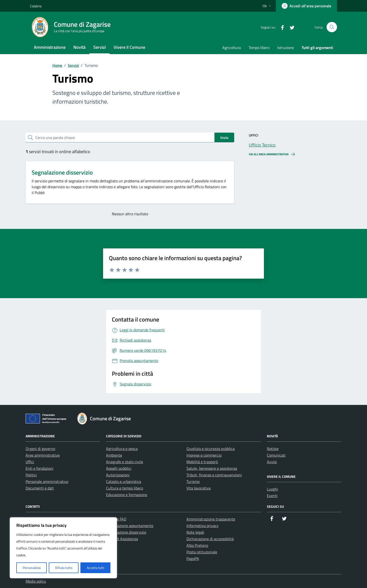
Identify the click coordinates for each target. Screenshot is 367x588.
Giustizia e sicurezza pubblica (211, 449)
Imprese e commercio (204, 455)
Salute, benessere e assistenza (212, 468)
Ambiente (114, 455)
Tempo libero (259, 48)
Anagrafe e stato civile (125, 462)
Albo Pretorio (197, 545)
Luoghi (272, 489)
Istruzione (286, 48)
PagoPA (193, 559)
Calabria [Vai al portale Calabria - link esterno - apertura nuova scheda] (36, 6)
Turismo (193, 481)
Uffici (30, 462)
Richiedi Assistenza (122, 539)
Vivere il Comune (129, 47)
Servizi (100, 47)
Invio (224, 137)
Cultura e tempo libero (125, 488)
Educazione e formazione (127, 495)
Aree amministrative (43, 455)
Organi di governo (40, 449)
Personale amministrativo (47, 481)
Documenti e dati (40, 488)
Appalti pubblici (119, 468)
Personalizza (32, 568)
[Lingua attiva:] (267, 6)
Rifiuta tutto (64, 568)
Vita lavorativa (198, 488)
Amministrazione (50, 47)
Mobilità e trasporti (202, 462)
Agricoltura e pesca (122, 449)
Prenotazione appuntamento (130, 526)
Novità (79, 47)
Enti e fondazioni (39, 468)
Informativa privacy (203, 526)
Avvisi (272, 462)
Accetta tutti (96, 568)
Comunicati (276, 455)
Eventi (272, 496)
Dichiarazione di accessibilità (210, 539)
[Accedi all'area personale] (306, 6)
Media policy (36, 581)
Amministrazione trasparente (211, 519)
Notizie (273, 449)
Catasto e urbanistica (124, 481)
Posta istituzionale (202, 552)
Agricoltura (232, 48)
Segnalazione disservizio (62, 172)
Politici (31, 475)
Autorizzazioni (118, 475)
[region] (63, 548)
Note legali (195, 532)
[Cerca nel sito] (332, 27)
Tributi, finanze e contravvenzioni (214, 475)
